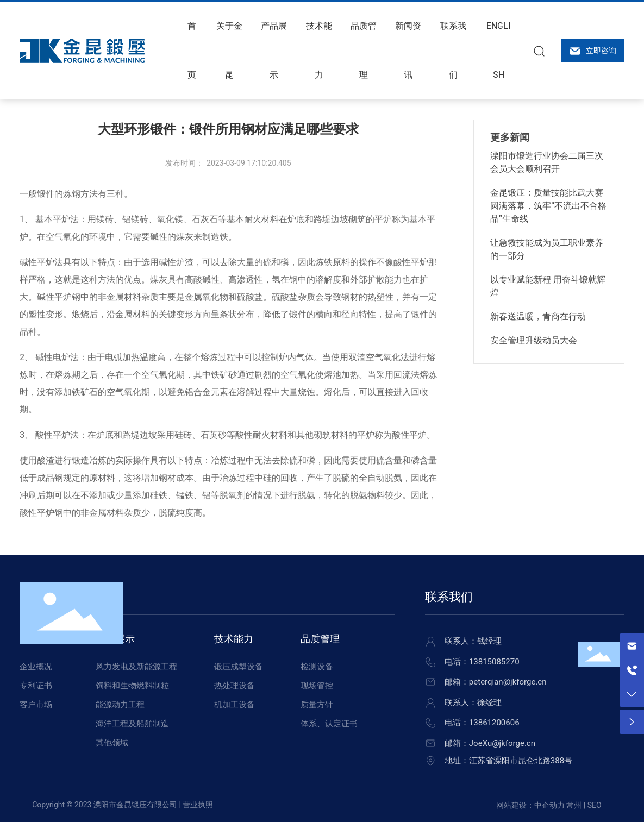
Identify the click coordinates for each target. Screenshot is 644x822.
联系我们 (449, 597)
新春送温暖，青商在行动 (538, 316)
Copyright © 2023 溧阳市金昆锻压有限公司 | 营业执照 (123, 805)
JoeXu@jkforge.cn (502, 743)
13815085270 (494, 662)
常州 (574, 805)
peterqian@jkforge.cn (508, 682)
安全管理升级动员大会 (534, 340)
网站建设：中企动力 (530, 805)
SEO (595, 805)
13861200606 (494, 723)
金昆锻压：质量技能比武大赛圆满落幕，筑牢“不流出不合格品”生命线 (548, 206)
